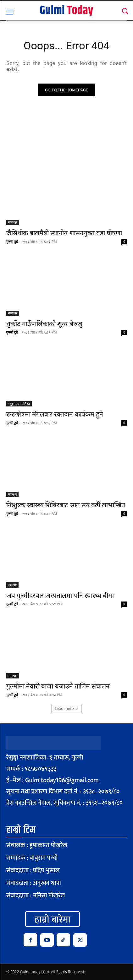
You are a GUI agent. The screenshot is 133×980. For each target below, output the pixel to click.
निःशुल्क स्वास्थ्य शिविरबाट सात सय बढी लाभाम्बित (66, 505)
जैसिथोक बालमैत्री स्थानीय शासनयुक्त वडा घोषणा (64, 233)
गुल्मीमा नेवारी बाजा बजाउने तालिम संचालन (58, 686)
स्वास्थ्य (12, 494)
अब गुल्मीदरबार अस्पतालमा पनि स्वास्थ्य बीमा (60, 596)
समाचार (13, 222)
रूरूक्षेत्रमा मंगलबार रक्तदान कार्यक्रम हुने (55, 414)
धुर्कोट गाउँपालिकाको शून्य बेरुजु (44, 324)
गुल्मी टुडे (12, 241)
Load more (66, 708)
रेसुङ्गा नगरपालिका (19, 404)
